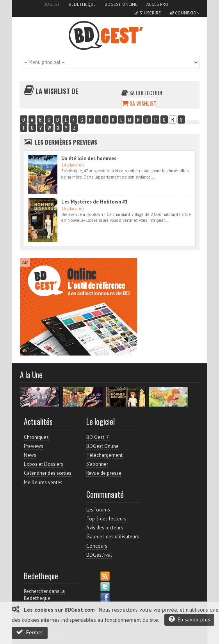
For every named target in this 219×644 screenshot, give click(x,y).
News (30, 455)
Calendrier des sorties (48, 473)
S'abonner (97, 464)
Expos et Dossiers (44, 464)
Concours (97, 546)
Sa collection (142, 93)
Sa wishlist (139, 103)
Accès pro (157, 4)
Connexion (185, 13)
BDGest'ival (99, 555)
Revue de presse (104, 473)
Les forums (98, 510)
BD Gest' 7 (98, 437)
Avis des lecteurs (105, 528)
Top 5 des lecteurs (106, 519)
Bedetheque (82, 4)
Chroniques (36, 437)
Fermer (30, 632)
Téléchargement (104, 455)
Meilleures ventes (43, 482)
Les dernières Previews (66, 142)
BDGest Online (121, 4)
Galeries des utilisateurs (113, 537)
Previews (34, 446)
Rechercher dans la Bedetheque (44, 595)
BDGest (52, 4)
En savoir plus (189, 619)
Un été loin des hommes (89, 158)
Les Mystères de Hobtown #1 (94, 202)
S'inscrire (147, 13)
